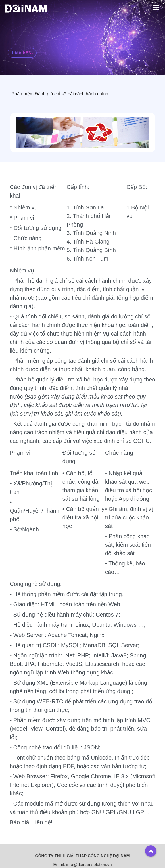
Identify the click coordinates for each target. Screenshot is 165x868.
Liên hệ (23, 53)
